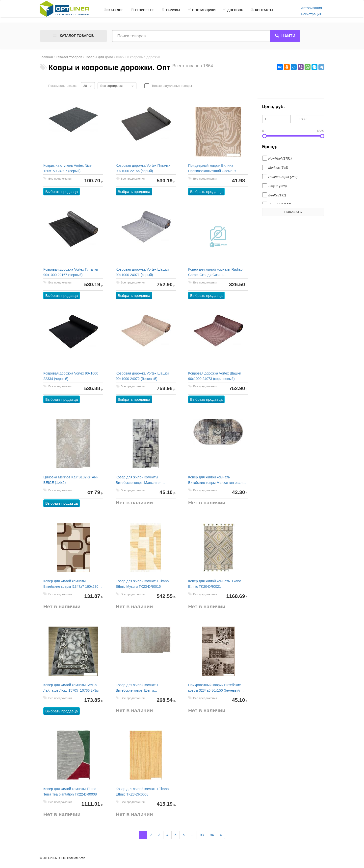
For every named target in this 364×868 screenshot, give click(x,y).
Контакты (262, 10)
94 (212, 835)
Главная (46, 57)
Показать (293, 212)
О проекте (142, 10)
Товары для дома (99, 57)
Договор (233, 10)
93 (202, 835)
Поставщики (202, 10)
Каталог (114, 10)
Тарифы (171, 10)
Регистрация (311, 14)
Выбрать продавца (62, 192)
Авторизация (312, 8)
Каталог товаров (69, 57)
